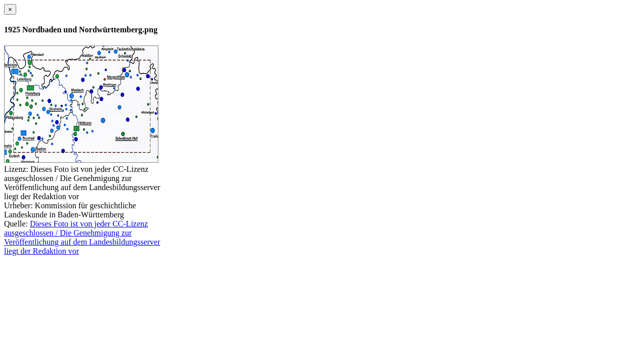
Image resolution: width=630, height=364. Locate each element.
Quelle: (16, 224)
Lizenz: (16, 169)
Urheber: (18, 206)
